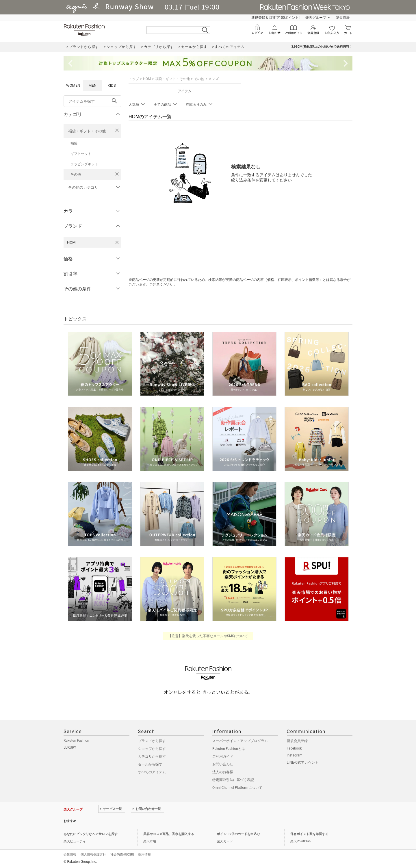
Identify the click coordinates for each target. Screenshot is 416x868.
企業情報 (70, 855)
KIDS (112, 85)
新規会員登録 (297, 741)
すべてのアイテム (152, 772)
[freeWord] (92, 101)
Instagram (295, 755)
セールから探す (150, 764)
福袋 (74, 143)
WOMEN (73, 85)
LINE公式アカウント (303, 763)
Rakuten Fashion (76, 741)
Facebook (294, 748)
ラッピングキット (84, 164)
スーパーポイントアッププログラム (240, 741)
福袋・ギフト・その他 (87, 131)
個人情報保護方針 (93, 855)
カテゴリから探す (152, 756)
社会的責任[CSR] (122, 855)
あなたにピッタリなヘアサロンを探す (91, 834)
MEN (92, 85)
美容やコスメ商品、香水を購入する (169, 834)
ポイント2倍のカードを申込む (238, 834)
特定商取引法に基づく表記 (233, 780)
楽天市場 (343, 18)
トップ (134, 79)
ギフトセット (81, 154)
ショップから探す (152, 749)
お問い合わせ (223, 764)
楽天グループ (316, 18)
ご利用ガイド (223, 756)
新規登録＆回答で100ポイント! (275, 18)
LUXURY (70, 748)
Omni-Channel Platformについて (237, 788)
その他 (76, 175)
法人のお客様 (223, 772)
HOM (147, 79)
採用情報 (144, 855)
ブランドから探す (152, 741)
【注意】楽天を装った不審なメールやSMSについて (208, 636)
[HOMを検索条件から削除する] (117, 242)
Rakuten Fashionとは (229, 749)
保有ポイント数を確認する (309, 834)
